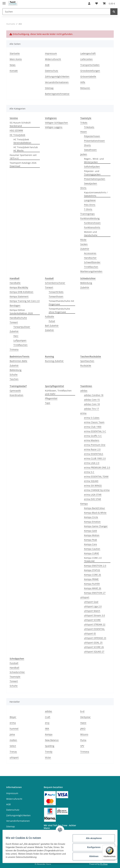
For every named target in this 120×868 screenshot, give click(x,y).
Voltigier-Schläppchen (56, 123)
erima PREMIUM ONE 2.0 (97, 467)
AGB (47, 65)
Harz (16, 336)
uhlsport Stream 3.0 (94, 615)
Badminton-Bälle (18, 361)
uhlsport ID (90, 633)
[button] (89, 3)
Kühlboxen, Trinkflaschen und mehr (58, 392)
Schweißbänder (92, 262)
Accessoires (90, 253)
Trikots (84, 123)
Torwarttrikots (56, 292)
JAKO (83, 729)
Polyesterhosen (92, 136)
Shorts (87, 145)
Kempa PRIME (91, 579)
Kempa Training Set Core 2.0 (25, 301)
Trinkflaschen (91, 267)
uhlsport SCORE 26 (94, 647)
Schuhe (14, 375)
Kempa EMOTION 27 (95, 593)
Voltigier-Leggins (54, 127)
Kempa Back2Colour (95, 508)
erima (83, 413)
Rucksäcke (86, 365)
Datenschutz (52, 71)
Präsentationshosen (94, 141)
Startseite (15, 53)
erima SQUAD (91, 481)
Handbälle (15, 283)
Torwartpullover (22, 327)
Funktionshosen (92, 223)
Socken (84, 244)
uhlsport (85, 597)
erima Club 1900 (93, 427)
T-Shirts (88, 209)
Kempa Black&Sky (19, 287)
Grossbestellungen (90, 71)
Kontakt (14, 71)
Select (13, 746)
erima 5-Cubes (92, 418)
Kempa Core (90, 544)
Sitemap (49, 88)
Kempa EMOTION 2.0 (95, 566)
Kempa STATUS (92, 570)
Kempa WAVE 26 (93, 588)
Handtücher (90, 258)
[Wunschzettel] (97, 3)
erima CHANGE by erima (97, 490)
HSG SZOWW (16, 130)
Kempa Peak (90, 540)
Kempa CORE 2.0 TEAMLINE (93, 559)
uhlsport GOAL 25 (93, 643)
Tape (48, 403)
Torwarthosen (56, 296)
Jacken (84, 154)
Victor (48, 757)
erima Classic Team (94, 422)
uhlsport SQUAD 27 (94, 652)
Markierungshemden (91, 271)
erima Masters (92, 440)
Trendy (49, 752)
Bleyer (13, 717)
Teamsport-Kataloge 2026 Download (23, 164)
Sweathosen (90, 150)
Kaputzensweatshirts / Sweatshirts (96, 194)
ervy (47, 723)
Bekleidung (86, 283)
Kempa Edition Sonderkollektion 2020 (21, 312)
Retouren (85, 88)
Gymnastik (15, 391)
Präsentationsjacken (95, 179)
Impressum (51, 53)
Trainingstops (87, 214)
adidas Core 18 (92, 404)
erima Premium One (95, 445)
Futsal (52, 321)
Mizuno (84, 734)
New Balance (52, 740)
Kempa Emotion (92, 522)
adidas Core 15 (92, 400)
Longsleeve (90, 200)
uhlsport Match (92, 611)
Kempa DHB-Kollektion (21, 292)
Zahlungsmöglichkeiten (57, 76)
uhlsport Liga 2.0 (93, 606)
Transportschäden (90, 65)
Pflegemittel (51, 398)
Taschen (14, 379)
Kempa (84, 504)
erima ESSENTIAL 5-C (95, 431)
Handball (14, 668)
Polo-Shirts (90, 205)
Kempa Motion (92, 535)
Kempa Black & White (95, 513)
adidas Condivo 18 (94, 395)
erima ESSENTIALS (94, 454)
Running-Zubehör (54, 361)
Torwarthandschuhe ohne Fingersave (59, 310)
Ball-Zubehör (52, 326)
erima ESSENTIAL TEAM (96, 476)
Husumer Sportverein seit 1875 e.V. (23, 157)
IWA (47, 729)
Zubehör (85, 249)
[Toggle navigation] (4, 2)
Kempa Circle (91, 517)
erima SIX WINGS (93, 486)
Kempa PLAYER (92, 584)
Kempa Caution (92, 549)
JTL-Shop (104, 864)
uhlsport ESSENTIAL (94, 629)
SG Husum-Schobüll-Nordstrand (20, 124)
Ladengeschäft (88, 53)
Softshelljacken (92, 167)
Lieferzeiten (86, 59)
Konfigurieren (92, 847)
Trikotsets (89, 127)
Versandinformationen (57, 82)
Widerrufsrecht (53, 59)
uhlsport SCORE (92, 620)
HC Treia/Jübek (17, 135)
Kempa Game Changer (96, 526)
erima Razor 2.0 (92, 449)
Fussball (14, 663)
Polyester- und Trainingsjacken (92, 173)
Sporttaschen (87, 361)
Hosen (84, 132)
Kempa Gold (90, 531)
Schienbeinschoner (55, 283)
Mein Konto (16, 59)
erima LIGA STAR (93, 495)
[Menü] (115, 847)
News (13, 65)
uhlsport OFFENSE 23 (95, 638)
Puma (83, 740)
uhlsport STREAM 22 (95, 624)
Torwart (14, 322)
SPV (82, 746)
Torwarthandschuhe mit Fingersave (61, 303)
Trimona (14, 349)
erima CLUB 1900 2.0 (95, 458)
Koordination (16, 395)
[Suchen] (56, 12)
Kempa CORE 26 (92, 575)
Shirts (83, 188)
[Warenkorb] (109, 3)
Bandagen (15, 305)
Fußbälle (50, 317)
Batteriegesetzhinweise (57, 94)
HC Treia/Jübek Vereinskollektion (22, 141)
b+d (82, 711)
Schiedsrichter (17, 672)
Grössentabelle (88, 76)
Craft (48, 717)
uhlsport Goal (91, 602)
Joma (12, 734)
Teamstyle (15, 677)
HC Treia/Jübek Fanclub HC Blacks (26, 149)
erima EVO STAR (92, 499)
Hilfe (83, 82)
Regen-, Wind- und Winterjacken (94, 160)
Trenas (13, 752)
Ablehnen (92, 856)
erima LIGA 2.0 (92, 463)
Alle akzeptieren (92, 838)
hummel (14, 729)
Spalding (50, 746)
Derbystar (85, 717)
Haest (83, 723)
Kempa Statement (19, 296)
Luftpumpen (20, 340)
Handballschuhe (18, 318)
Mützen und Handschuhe (91, 234)
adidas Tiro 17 (91, 409)
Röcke (83, 240)
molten (13, 740)
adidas (84, 391)
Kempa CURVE (91, 553)
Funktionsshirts (92, 227)
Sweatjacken (91, 183)
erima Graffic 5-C (93, 436)
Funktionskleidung (90, 218)
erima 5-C (89, 472)
